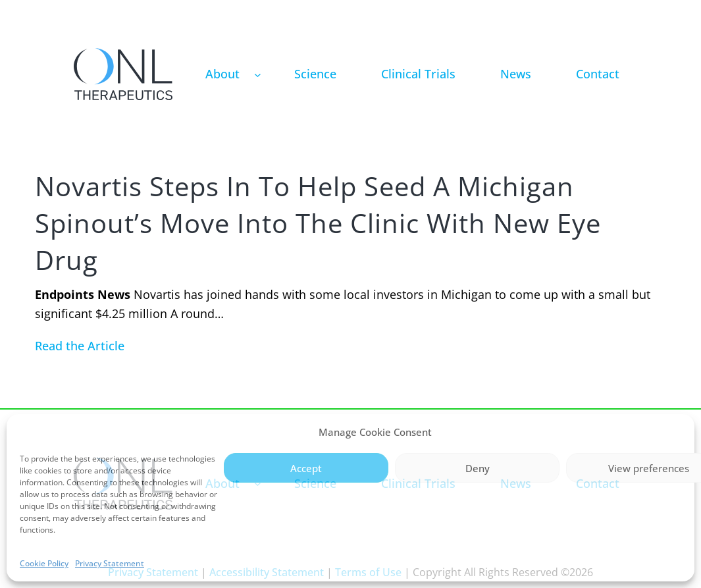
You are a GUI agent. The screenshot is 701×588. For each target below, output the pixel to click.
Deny (478, 468)
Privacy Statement (110, 563)
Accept (306, 468)
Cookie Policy (44, 563)
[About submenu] (258, 74)
